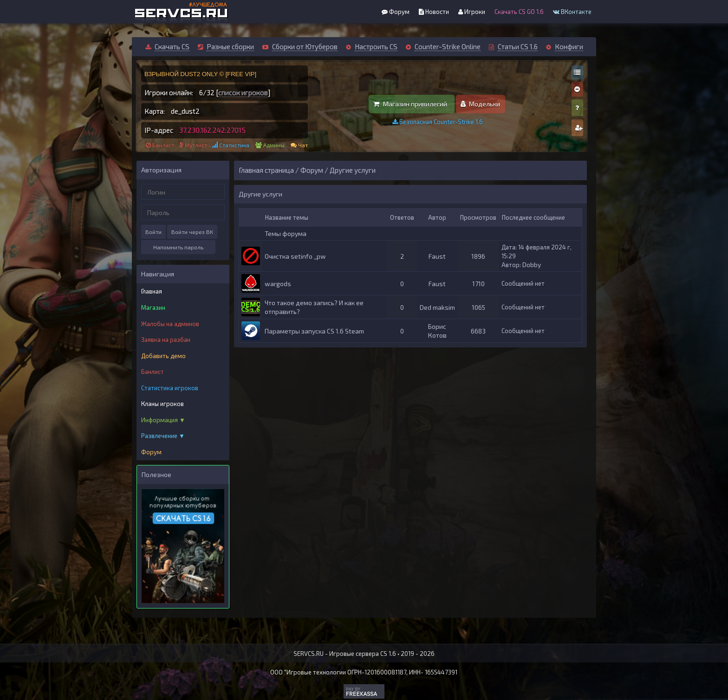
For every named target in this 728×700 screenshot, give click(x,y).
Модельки (480, 104)
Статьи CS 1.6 (518, 46)
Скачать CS (172, 46)
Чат (303, 145)
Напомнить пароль (178, 247)
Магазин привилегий (410, 104)
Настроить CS (376, 46)
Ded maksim (437, 307)
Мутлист (196, 145)
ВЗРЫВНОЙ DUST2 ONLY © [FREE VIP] (200, 74)
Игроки (472, 12)
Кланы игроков (162, 404)
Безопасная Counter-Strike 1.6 (438, 122)
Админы (274, 145)
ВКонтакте (572, 12)
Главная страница (266, 170)
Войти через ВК (192, 232)
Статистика (234, 145)
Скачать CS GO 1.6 (519, 12)
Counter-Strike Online (448, 46)
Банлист (163, 145)
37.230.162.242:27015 (212, 130)
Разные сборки (230, 46)
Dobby (532, 265)
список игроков (243, 92)
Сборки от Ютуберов (305, 46)
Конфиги (569, 46)
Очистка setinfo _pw (295, 256)
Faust (437, 256)
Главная (152, 291)
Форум (396, 12)
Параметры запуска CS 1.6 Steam (314, 331)
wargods (278, 284)
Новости (434, 12)
